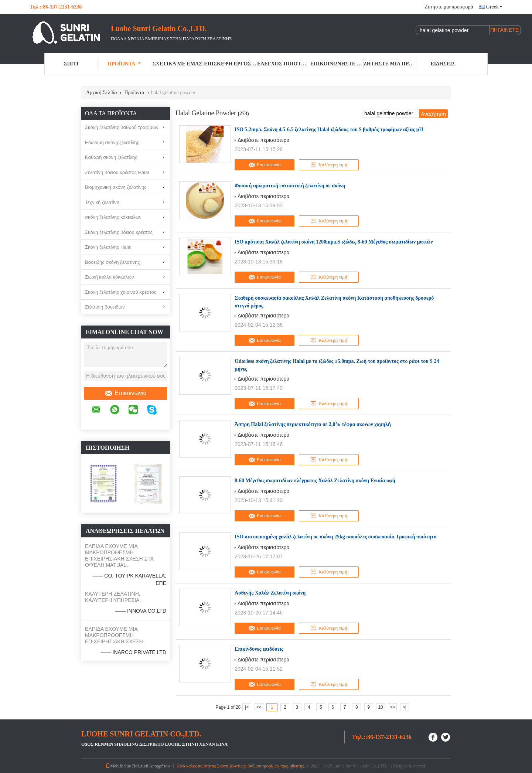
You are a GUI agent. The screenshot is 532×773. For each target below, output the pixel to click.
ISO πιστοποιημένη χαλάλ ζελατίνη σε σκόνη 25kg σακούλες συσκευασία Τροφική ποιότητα (336, 537)
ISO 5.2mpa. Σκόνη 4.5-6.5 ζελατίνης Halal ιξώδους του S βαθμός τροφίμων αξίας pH (329, 130)
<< (259, 707)
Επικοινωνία (126, 393)
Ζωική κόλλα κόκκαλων (109, 277)
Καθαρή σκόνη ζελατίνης (111, 157)
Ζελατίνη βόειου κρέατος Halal (117, 172)
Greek (494, 7)
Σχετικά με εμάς (177, 64)
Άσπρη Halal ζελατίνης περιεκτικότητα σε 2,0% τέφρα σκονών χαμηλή (313, 424)
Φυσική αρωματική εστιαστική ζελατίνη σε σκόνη (290, 186)
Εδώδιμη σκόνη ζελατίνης (112, 142)
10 (380, 707)
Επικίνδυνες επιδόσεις (259, 649)
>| (405, 707)
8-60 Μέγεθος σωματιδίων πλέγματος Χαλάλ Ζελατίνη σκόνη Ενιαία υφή (315, 481)
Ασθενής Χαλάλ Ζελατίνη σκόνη (270, 593)
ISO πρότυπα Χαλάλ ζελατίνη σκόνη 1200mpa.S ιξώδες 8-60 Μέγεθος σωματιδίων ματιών (334, 242)
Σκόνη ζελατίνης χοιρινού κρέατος (121, 292)
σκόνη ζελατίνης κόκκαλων (113, 217)
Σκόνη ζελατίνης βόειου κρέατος (119, 232)
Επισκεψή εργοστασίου (231, 64)
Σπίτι (71, 64)
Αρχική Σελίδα (101, 93)
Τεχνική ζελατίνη (102, 202)
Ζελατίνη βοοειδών (105, 307)
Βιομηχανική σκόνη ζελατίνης (116, 187)
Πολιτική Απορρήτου (151, 766)
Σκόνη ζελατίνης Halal (108, 247)
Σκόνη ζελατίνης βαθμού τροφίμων (122, 127)
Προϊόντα (124, 64)
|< (247, 707)
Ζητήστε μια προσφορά (449, 7)
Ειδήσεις (443, 64)
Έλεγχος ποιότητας (284, 64)
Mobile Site (118, 766)
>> (392, 707)
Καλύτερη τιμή (329, 165)
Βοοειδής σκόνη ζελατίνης (112, 262)
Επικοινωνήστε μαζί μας (337, 64)
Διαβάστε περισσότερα (264, 140)
